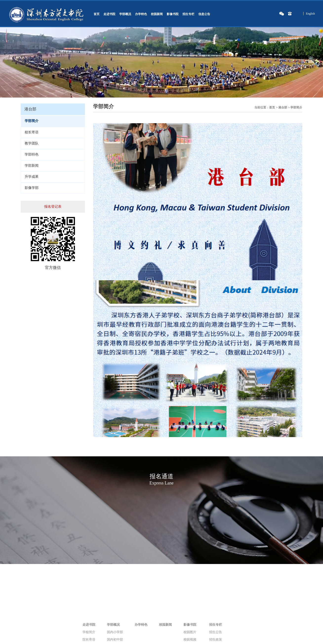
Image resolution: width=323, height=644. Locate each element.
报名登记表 (53, 207)
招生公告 (216, 632)
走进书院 (109, 14)
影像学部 (32, 188)
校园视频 (190, 639)
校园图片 (190, 632)
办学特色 (141, 14)
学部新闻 (32, 166)
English (311, 14)
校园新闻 (157, 14)
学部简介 (296, 107)
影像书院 (173, 14)
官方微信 (53, 268)
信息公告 (204, 14)
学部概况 (125, 14)
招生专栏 (188, 14)
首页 (97, 14)
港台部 (283, 107)
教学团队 (32, 143)
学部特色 (32, 154)
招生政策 (216, 639)
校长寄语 (32, 132)
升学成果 (32, 177)
